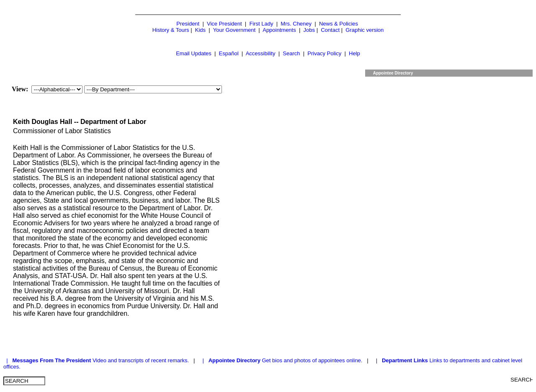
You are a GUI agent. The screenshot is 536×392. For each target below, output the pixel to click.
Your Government (234, 30)
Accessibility (261, 53)
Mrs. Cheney (296, 24)
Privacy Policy (324, 53)
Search (291, 53)
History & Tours (171, 30)
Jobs (309, 30)
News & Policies (339, 24)
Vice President (224, 24)
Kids (200, 30)
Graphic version (365, 30)
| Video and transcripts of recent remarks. (97, 360)
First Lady (261, 24)
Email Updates (194, 53)
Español (229, 53)
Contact (330, 30)
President (188, 24)
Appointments (279, 30)
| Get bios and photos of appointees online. (282, 360)
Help (354, 53)
